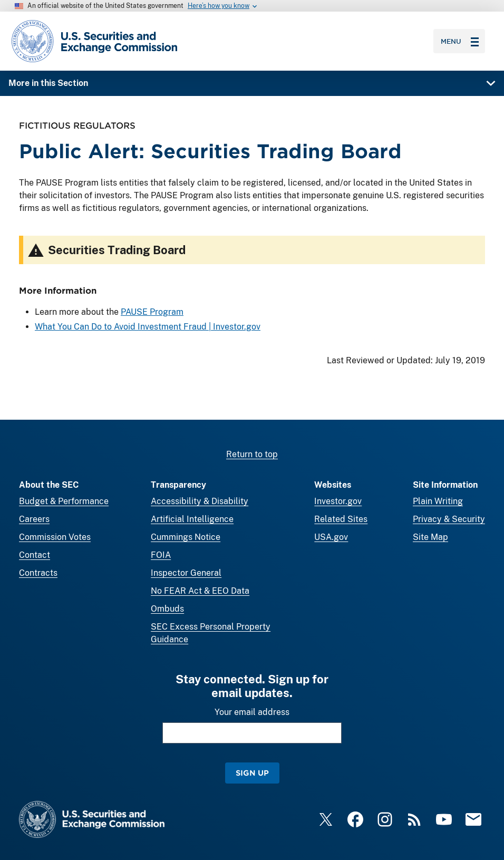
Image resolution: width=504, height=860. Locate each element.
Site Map (430, 537)
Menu (460, 41)
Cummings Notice (186, 537)
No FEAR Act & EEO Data (200, 591)
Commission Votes (55, 537)
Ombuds (167, 609)
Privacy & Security (449, 519)
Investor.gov (338, 501)
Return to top (252, 454)
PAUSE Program (152, 312)
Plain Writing (438, 501)
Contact (35, 555)
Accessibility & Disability (200, 501)
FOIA (161, 555)
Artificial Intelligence (192, 519)
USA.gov (331, 537)
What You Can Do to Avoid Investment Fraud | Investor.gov (148, 327)
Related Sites (341, 519)
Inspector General (186, 573)
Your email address (252, 712)
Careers (34, 519)
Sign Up (252, 773)
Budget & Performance (64, 501)
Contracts (38, 573)
